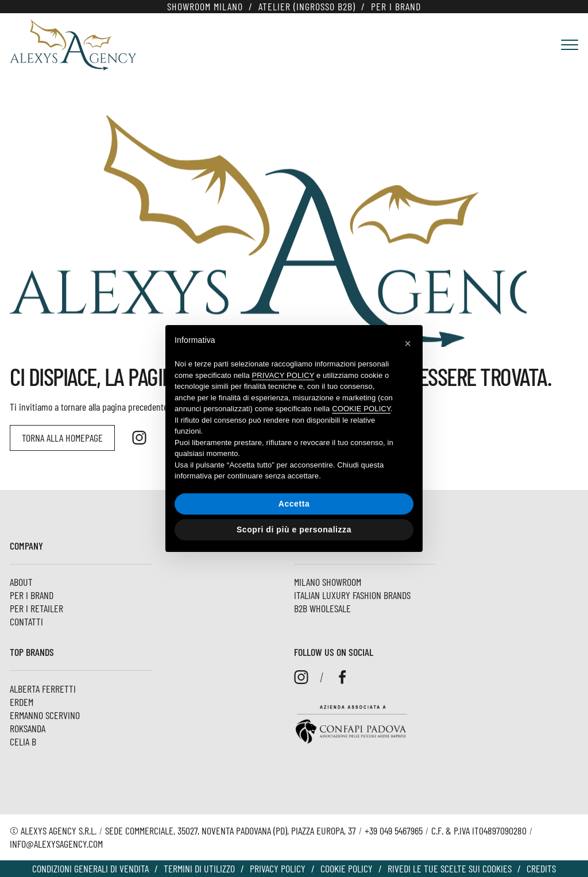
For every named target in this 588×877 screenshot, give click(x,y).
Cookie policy (347, 868)
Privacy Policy (278, 868)
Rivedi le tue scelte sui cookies (450, 868)
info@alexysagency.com (56, 844)
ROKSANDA (28, 728)
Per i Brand (396, 6)
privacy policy (283, 375)
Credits (541, 868)
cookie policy (361, 409)
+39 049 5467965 (394, 830)
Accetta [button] (294, 504)
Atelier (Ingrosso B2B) (307, 6)
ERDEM (22, 702)
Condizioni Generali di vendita (90, 868)
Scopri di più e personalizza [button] (294, 530)
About (21, 582)
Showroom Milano (205, 6)
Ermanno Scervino (45, 715)
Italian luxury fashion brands (352, 595)
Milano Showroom (328, 582)
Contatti (26, 621)
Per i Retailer (36, 608)
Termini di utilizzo (199, 868)
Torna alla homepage (62, 438)
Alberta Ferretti (43, 689)
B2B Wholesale (322, 608)
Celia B (23, 741)
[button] (408, 343)
